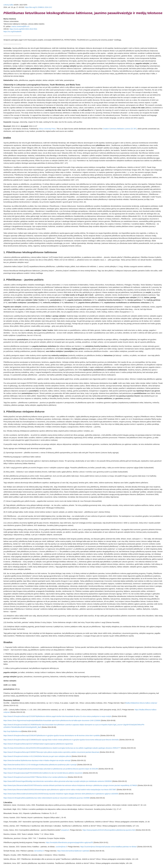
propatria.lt (65, 830)
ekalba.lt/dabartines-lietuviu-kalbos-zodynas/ (141, 703)
